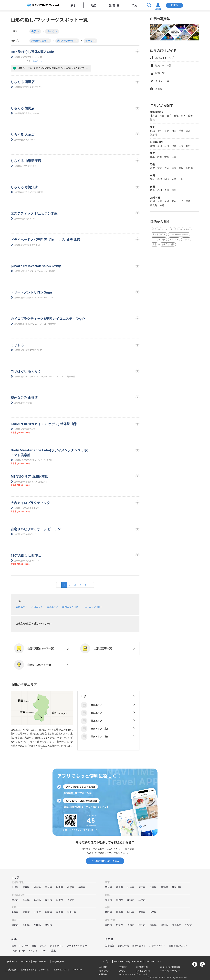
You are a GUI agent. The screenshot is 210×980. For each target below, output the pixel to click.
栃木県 (120, 887)
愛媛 (167, 190)
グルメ (186, 229)
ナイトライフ (159, 234)
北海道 (154, 116)
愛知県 (131, 900)
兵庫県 (48, 912)
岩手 (169, 116)
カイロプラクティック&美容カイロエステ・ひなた (48, 319)
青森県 (26, 887)
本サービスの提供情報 (170, 967)
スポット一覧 (160, 81)
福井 (174, 146)
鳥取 (152, 179)
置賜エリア (22, 607)
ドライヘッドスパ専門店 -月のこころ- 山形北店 (45, 240)
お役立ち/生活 (23, 623)
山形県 (71, 887)
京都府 (26, 912)
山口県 (153, 912)
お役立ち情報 (168, 244)
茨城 (152, 131)
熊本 (174, 201)
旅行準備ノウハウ (178, 946)
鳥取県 (108, 912)
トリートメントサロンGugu (31, 292)
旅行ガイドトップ (162, 58)
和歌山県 (72, 912)
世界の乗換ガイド (41, 962)
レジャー (166, 229)
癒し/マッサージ (42, 623)
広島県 (142, 912)
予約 (135, 5)
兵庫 (174, 168)
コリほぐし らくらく (26, 371)
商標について (105, 971)
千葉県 (153, 887)
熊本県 (142, 925)
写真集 (156, 89)
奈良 (181, 168)
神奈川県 (177, 887)
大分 (181, 201)
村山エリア (37, 607)
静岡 (160, 157)
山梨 (181, 146)
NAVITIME (25, 962)
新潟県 (15, 900)
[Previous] (59, 585)
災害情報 (110, 946)
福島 (152, 119)
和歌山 (189, 168)
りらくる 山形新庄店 (26, 161)
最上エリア (52, 607)
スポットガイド (157, 946)
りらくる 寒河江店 (24, 187)
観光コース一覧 (161, 66)
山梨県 (60, 900)
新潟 (152, 146)
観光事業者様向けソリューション (35, 970)
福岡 (152, 201)
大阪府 (37, 912)
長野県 (71, 900)
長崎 (167, 201)
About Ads (78, 970)
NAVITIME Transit (153, 962)
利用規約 (103, 974)
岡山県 (131, 912)
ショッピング (159, 239)
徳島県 (15, 925)
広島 (174, 179)
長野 (188, 146)
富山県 (26, 900)
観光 (155, 229)
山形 (18, 601)
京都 (160, 168)
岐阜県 (108, 900)
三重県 (142, 900)
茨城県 (108, 887)
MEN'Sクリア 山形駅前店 (29, 476)
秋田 (183, 116)
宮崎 (188, 201)
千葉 (181, 131)
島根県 (120, 912)
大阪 (167, 168)
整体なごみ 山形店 (24, 398)
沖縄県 (189, 925)
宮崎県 (164, 925)
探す (73, 5)
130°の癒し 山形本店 (26, 555)
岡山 (167, 179)
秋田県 (60, 887)
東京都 (164, 887)
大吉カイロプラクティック (30, 503)
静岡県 (120, 900)
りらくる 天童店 (23, 134)
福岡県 (108, 925)
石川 (167, 146)
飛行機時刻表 (58, 962)
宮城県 (48, 887)
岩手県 (37, 887)
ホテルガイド (139, 946)
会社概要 (103, 967)
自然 (177, 229)
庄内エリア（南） (94, 607)
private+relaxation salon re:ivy (36, 266)
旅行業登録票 (142, 967)
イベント (174, 239)
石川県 (37, 900)
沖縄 (162, 205)
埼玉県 (142, 887)
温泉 (155, 244)
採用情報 (123, 967)
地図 (94, 5)
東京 (188, 131)
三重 (174, 157)
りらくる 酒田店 (23, 82)
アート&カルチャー (179, 234)
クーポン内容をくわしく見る (105, 861)
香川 (160, 190)
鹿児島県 (177, 925)
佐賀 (160, 201)
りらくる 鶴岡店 (23, 108)
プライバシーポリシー (170, 971)
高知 (174, 190)
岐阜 (152, 157)
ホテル (186, 239)
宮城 (176, 116)
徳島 (152, 190)
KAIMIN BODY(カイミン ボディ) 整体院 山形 (44, 424)
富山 (160, 146)
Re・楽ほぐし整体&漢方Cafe (32, 52)
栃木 (160, 131)
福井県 (48, 900)
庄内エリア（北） (71, 607)
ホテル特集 (123, 946)
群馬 (167, 131)
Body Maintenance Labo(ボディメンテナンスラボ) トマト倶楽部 (49, 453)
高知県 (48, 925)
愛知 (167, 157)
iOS (139, 962)
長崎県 (131, 925)
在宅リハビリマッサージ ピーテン (36, 529)
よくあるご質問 (143, 971)
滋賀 (152, 168)
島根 (160, 179)
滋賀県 (15, 912)
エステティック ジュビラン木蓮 (34, 213)
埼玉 (174, 131)
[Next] (91, 585)
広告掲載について (62, 970)
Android (133, 962)
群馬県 (131, 887)
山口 (181, 179)
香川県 (26, 925)
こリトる (17, 345)
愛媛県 (37, 925)
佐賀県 (120, 925)
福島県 (82, 887)
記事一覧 (157, 73)
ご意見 (122, 971)
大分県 (153, 925)
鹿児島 (154, 205)
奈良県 (60, 912)
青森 (162, 116)
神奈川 (154, 135)
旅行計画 (114, 5)
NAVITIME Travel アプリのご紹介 (133, 974)
